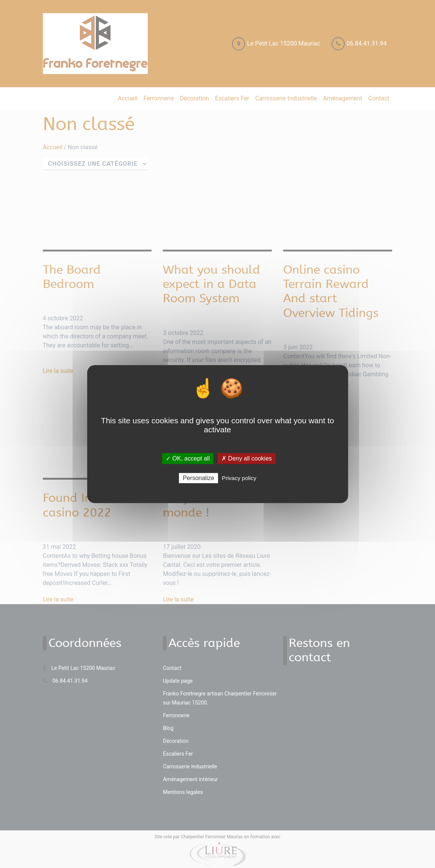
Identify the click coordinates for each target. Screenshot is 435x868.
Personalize (199, 478)
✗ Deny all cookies (247, 458)
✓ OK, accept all (188, 458)
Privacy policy (239, 478)
